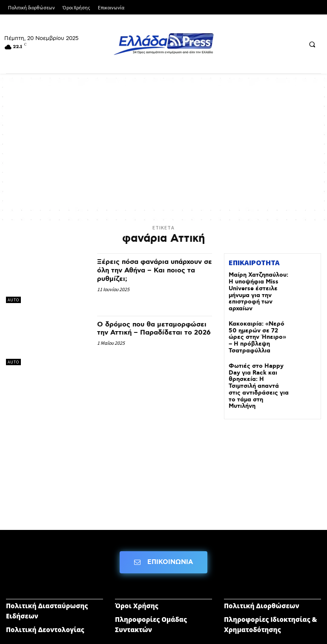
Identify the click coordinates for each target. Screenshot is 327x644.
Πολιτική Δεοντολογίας (45, 594)
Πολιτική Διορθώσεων (262, 570)
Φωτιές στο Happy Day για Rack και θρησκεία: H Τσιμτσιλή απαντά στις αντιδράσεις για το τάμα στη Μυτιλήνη (258, 361)
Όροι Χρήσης (137, 570)
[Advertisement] (163, 146)
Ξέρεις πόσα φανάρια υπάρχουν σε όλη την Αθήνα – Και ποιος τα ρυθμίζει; (153, 270)
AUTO (13, 300)
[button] (312, 44)
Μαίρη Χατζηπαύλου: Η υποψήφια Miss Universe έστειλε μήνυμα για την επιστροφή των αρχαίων (259, 286)
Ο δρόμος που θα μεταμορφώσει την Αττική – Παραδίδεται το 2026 (149, 333)
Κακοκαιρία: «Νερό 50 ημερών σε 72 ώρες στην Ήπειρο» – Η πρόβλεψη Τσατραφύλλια (256, 323)
